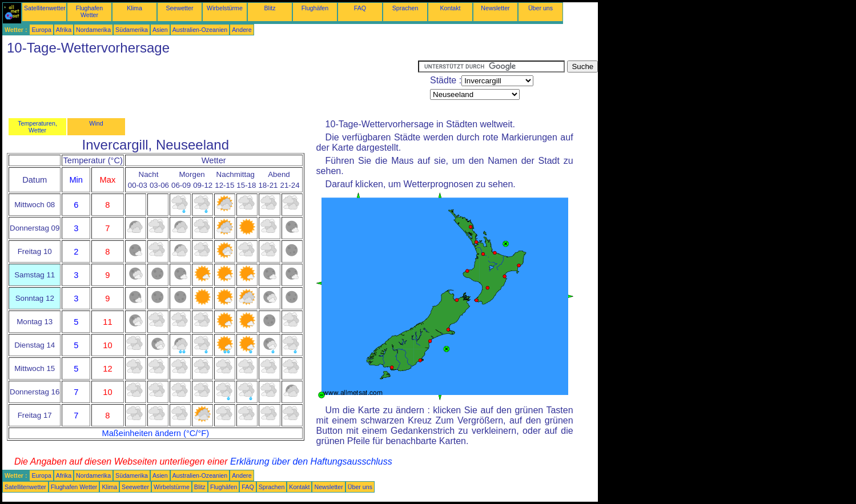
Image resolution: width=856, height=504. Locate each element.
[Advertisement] (210, 86)
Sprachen (405, 8)
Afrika (64, 30)
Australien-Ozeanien (200, 30)
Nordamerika (93, 30)
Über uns (540, 8)
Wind (96, 123)
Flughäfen (315, 8)
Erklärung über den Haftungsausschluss (311, 461)
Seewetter (180, 8)
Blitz (270, 8)
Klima (134, 8)
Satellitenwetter (45, 8)
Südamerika (132, 30)
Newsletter (495, 8)
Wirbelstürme (225, 8)
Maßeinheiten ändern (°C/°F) (155, 433)
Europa (41, 30)
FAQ (360, 8)
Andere (242, 30)
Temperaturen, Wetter (37, 127)
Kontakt (450, 8)
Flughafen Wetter (89, 11)
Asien (160, 30)
